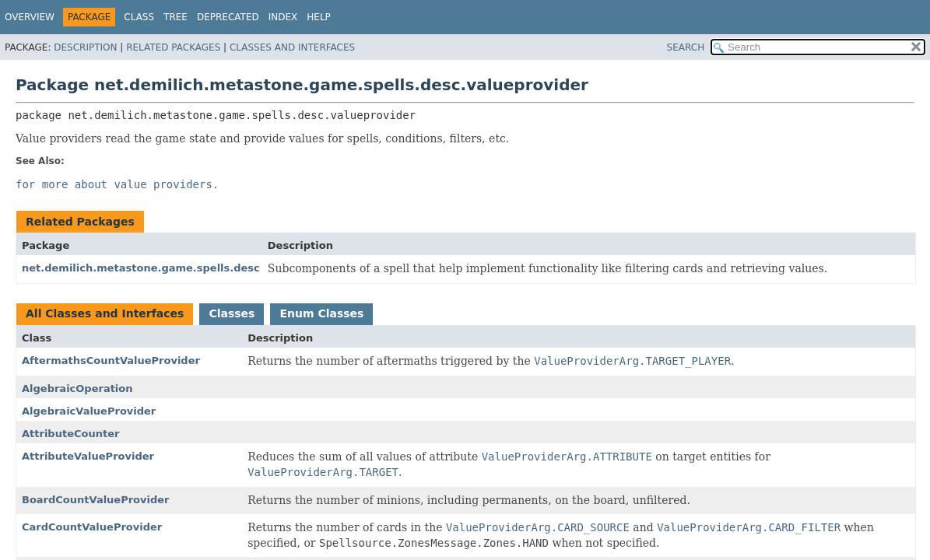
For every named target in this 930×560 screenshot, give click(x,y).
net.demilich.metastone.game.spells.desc (141, 268)
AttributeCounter (70, 434)
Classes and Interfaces (292, 47)
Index (283, 17)
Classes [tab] (232, 313)
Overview (30, 17)
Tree (175, 17)
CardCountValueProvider (92, 527)
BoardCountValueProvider (96, 500)
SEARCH (686, 47)
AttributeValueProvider (88, 456)
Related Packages (173, 47)
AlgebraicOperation (77, 388)
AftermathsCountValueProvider (111, 360)
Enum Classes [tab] (321, 313)
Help (319, 17)
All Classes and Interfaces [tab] (105, 313)
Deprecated (228, 17)
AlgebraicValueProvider (89, 411)
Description (85, 47)
